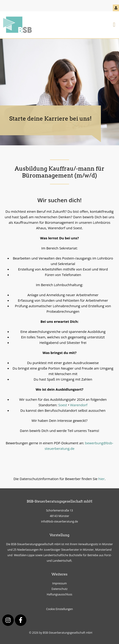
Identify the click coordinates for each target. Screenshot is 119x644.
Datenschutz (60, 589)
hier (102, 479)
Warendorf (79, 405)
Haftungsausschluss (59, 594)
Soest (63, 405)
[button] (114, 25)
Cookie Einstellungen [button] (59, 609)
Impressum (59, 583)
